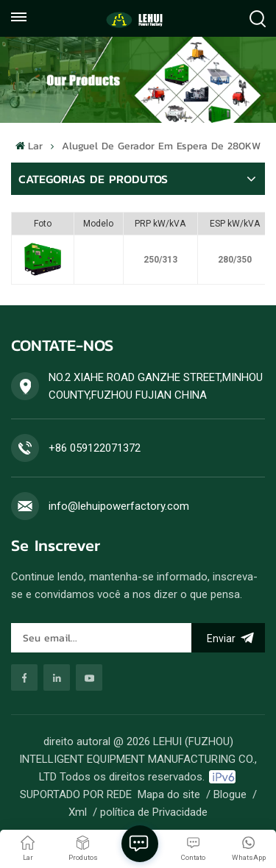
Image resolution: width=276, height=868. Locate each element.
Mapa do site (169, 794)
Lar (29, 146)
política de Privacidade (154, 812)
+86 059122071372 (95, 448)
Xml (78, 812)
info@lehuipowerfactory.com (119, 506)
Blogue (230, 794)
